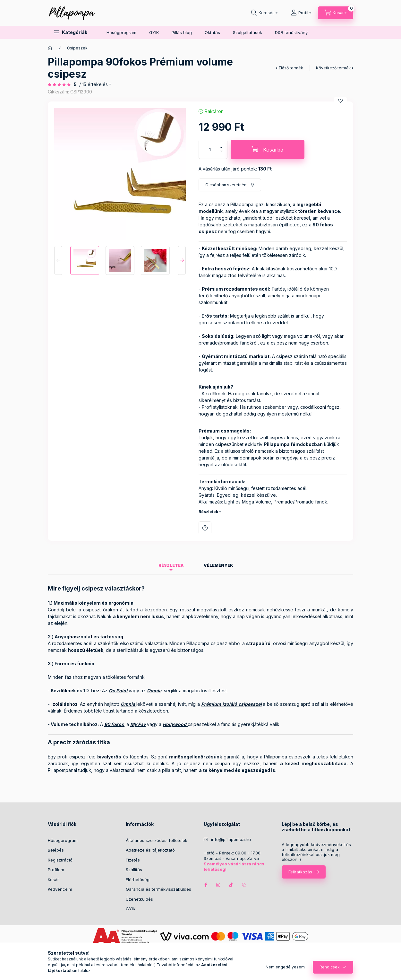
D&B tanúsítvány (291, 32)
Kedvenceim (60, 889)
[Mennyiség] (210, 149)
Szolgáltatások (247, 32)
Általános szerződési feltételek (157, 840)
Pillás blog (182, 32)
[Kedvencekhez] (340, 101)
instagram (218, 885)
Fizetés (133, 860)
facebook (206, 885)
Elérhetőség (138, 879)
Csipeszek (77, 48)
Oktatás (212, 32)
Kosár (53, 879)
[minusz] (221, 151)
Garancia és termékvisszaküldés (158, 889)
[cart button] (336, 13)
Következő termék (333, 68)
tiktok (231, 885)
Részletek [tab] (171, 565)
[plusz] (221, 147)
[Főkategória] (50, 48)
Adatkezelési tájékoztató (150, 850)
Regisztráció (60, 860)
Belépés (56, 850)
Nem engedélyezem (285, 967)
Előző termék (291, 68)
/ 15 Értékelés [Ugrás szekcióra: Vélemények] (94, 84)
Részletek (208, 512)
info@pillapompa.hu (231, 840)
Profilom (56, 870)
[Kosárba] (268, 149)
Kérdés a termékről (205, 528)
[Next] (182, 260)
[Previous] (58, 260)
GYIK (154, 32)
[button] (71, 32)
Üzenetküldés (139, 899)
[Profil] (301, 13)
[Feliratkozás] (230, 185)
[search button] (264, 13)
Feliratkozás (300, 872)
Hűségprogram (121, 32)
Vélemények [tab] (218, 565)
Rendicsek (330, 967)
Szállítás (134, 870)
